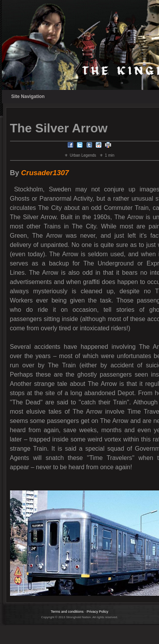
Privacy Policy (98, 612)
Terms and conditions (67, 612)
